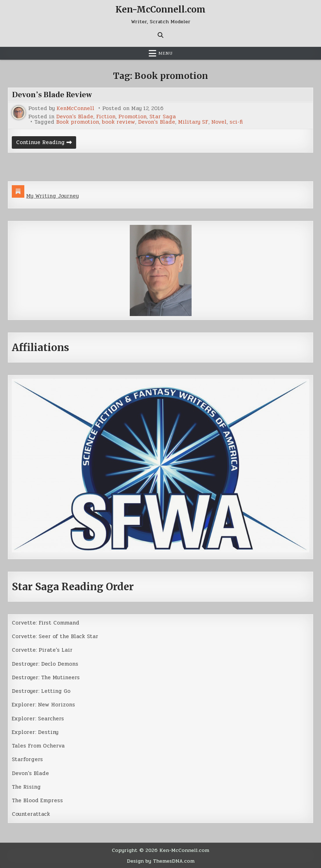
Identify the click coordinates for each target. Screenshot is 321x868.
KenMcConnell (75, 108)
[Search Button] (160, 35)
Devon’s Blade (30, 773)
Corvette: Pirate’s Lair (42, 650)
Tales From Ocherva (38, 746)
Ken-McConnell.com (160, 9)
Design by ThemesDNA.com (161, 861)
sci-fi (236, 122)
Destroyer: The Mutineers (46, 677)
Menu (166, 53)
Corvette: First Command (46, 623)
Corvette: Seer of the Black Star (55, 636)
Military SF (193, 122)
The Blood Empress (37, 800)
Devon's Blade (75, 117)
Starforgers (27, 759)
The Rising (26, 787)
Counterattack (31, 814)
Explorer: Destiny (35, 732)
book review (118, 122)
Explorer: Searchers (38, 719)
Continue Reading (46, 143)
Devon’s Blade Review (52, 95)
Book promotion (78, 122)
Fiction (106, 117)
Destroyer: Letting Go (41, 691)
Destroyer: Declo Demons (45, 664)
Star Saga (163, 117)
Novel (219, 122)
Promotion (132, 117)
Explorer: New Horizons (43, 705)
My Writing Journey (52, 196)
